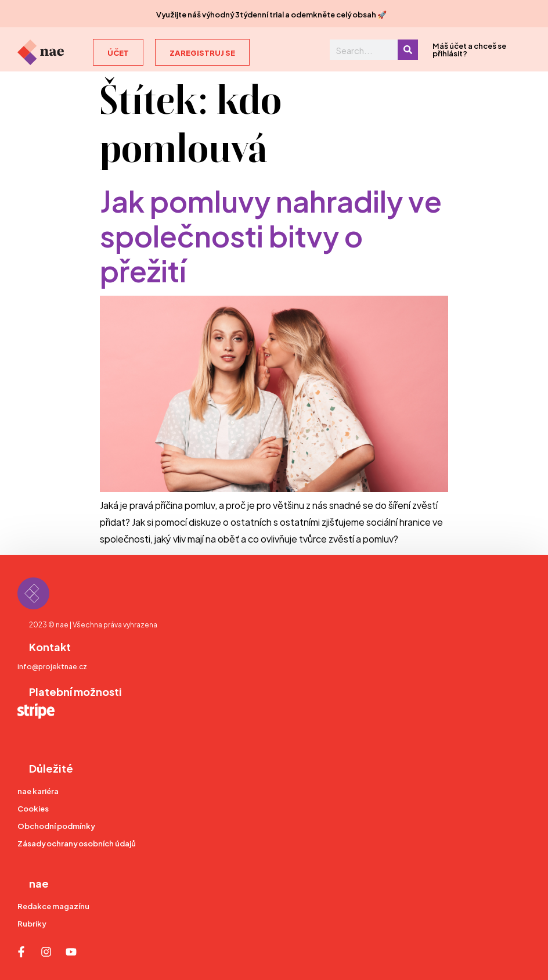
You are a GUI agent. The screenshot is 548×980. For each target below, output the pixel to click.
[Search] (408, 50)
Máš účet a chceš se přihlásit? (469, 49)
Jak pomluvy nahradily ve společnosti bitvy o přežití (271, 234)
